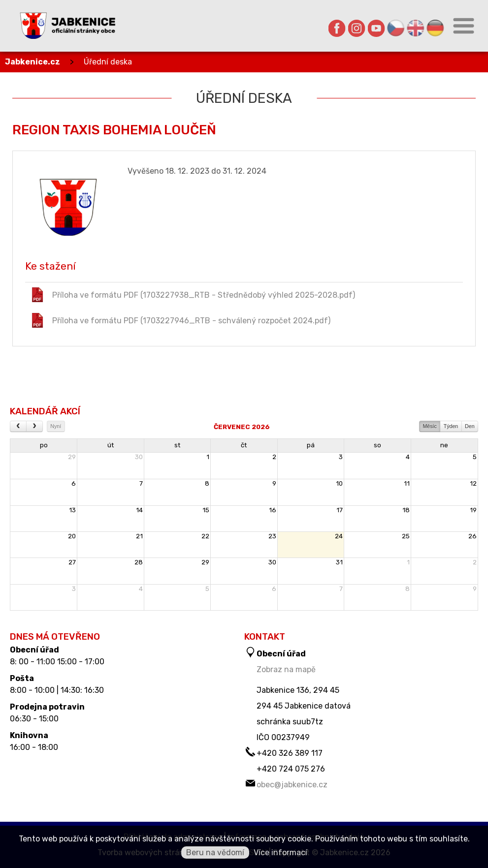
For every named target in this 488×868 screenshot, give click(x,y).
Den (470, 426)
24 (339, 536)
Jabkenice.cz (33, 62)
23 (272, 536)
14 (139, 510)
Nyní (56, 426)
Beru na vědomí (215, 852)
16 (273, 510)
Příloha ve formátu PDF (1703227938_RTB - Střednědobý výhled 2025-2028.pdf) (193, 295)
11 (407, 483)
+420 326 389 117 (290, 753)
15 (206, 510)
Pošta (22, 679)
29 (72, 457)
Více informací (280, 852)
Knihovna (29, 736)
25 (406, 536)
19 (473, 510)
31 (339, 562)
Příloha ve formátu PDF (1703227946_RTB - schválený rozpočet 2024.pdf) (180, 320)
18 (406, 510)
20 (72, 536)
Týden (451, 426)
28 (139, 562)
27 (72, 562)
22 (205, 536)
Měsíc (429, 426)
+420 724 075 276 (291, 769)
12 (473, 483)
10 (339, 483)
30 (139, 457)
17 (340, 510)
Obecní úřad (34, 650)
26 (472, 536)
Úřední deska (108, 62)
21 (139, 536)
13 (72, 510)
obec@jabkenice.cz (292, 785)
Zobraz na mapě (286, 669)
